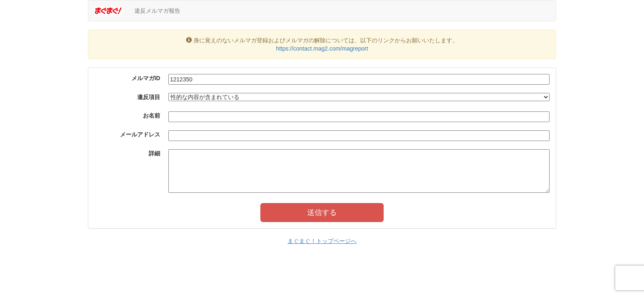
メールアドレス (140, 134)
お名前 (152, 116)
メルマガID (146, 78)
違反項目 (149, 97)
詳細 (154, 153)
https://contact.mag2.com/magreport (322, 49)
